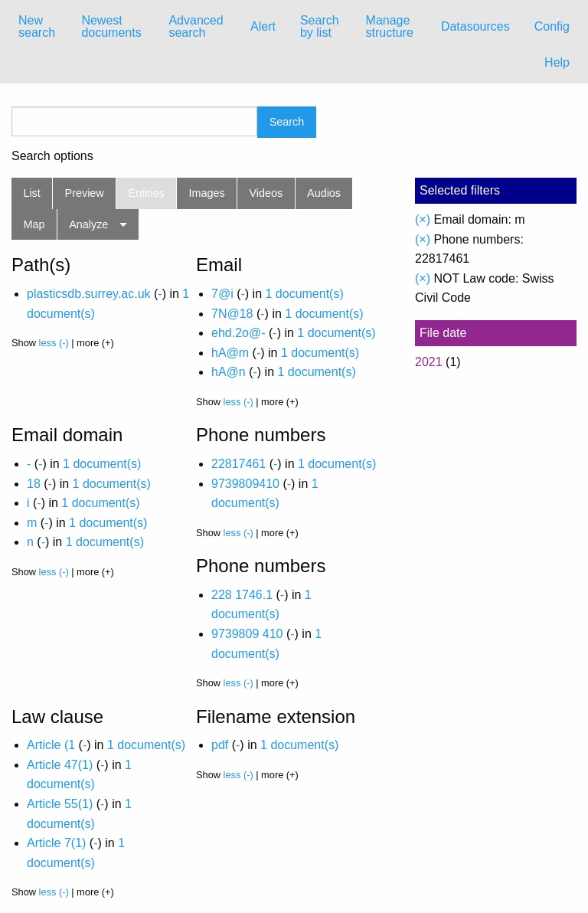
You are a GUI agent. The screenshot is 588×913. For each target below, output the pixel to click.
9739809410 (245, 484)
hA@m (230, 353)
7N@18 (232, 314)
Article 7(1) (56, 843)
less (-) (54, 343)
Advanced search (196, 26)
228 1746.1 (242, 595)
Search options (52, 156)
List (31, 193)
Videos (266, 193)
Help (557, 62)
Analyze (88, 224)
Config (552, 26)
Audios (324, 193)
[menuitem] (38, 27)
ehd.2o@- (238, 333)
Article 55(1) (60, 804)
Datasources (475, 26)
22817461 (238, 464)
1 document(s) (304, 294)
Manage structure (390, 26)
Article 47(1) (60, 765)
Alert (263, 26)
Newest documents (111, 26)
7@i (222, 294)
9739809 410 (247, 634)
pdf (220, 745)
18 (34, 484)
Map (34, 224)
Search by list (320, 26)
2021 (429, 362)
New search (37, 26)
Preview (85, 193)
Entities (147, 193)
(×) (423, 219)
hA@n (229, 372)
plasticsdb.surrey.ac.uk (89, 294)
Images (207, 193)
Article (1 (51, 745)
